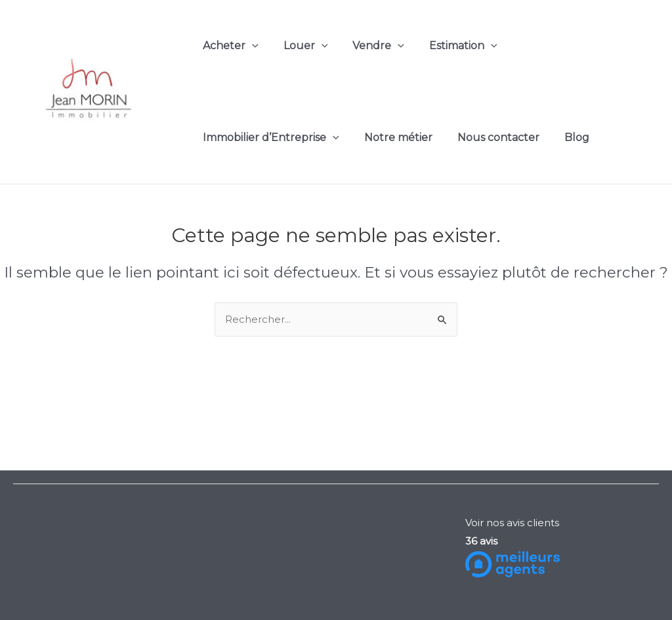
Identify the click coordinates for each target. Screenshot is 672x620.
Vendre (368, 46)
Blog (563, 137)
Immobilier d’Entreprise (269, 138)
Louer (300, 46)
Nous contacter (489, 137)
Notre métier (392, 137)
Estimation (450, 46)
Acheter (229, 46)
